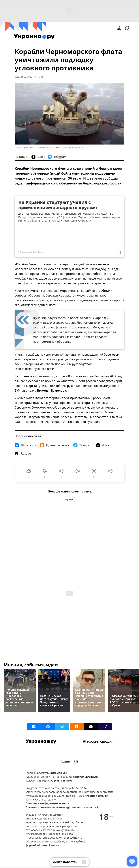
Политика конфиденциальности (48, 803)
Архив (65, 762)
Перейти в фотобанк (74, 148)
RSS (76, 762)
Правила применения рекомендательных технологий (62, 807)
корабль (69, 500)
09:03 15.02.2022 (23, 77)
